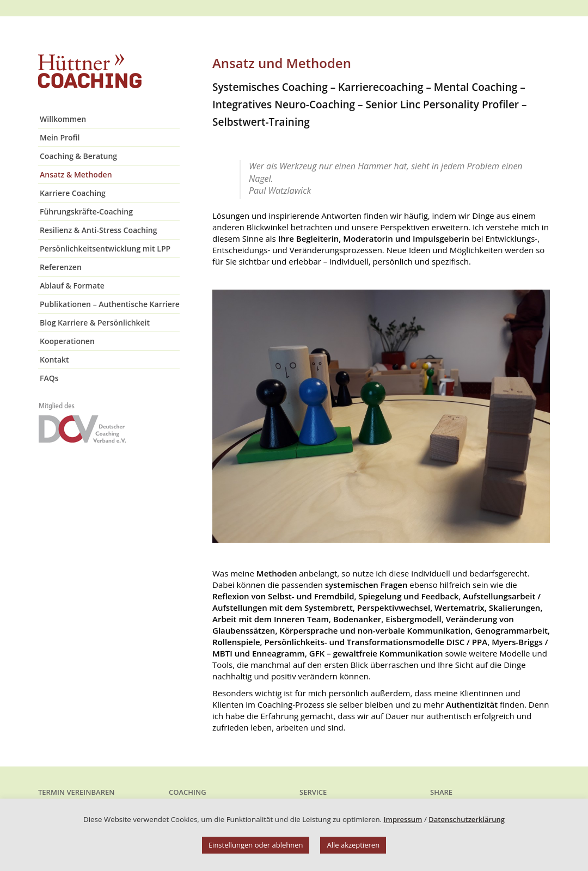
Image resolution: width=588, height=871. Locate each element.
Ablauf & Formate (72, 286)
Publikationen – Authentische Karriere (110, 304)
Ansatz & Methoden (76, 174)
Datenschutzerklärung (467, 819)
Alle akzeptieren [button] (353, 845)
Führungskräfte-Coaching (86, 211)
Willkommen (63, 119)
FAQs (49, 378)
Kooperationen (67, 341)
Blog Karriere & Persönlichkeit (95, 323)
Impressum (403, 819)
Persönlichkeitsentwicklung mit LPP (105, 249)
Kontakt (54, 360)
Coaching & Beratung (78, 156)
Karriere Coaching (73, 193)
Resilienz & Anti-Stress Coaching (98, 230)
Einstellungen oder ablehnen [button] (256, 845)
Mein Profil (60, 137)
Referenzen (61, 267)
